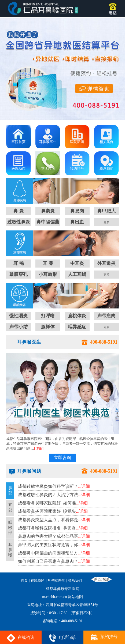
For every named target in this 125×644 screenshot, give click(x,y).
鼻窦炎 (48, 211)
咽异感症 (77, 327)
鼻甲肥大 (106, 211)
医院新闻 (77, 142)
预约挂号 (77, 168)
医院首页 (19, 142)
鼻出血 (77, 222)
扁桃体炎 (77, 316)
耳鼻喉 (10, 550)
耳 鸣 (19, 263)
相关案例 (106, 142)
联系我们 (106, 168)
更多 (106, 222)
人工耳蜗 (77, 274)
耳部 (10, 508)
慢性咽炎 (19, 316)
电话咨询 (48, 168)
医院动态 (19, 168)
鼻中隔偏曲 (48, 222)
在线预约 (38, 581)
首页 (24, 581)
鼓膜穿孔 (19, 274)
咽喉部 (10, 528)
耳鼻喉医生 (48, 142)
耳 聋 (48, 263)
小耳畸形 (48, 274)
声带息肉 (106, 316)
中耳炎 (77, 263)
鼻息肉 (77, 211)
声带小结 (19, 327)
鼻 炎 (19, 211)
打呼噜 (48, 316)
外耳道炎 (106, 263)
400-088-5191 (104, 342)
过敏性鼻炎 (19, 222)
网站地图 (75, 597)
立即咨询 (62, 458)
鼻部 (10, 491)
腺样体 (48, 327)
